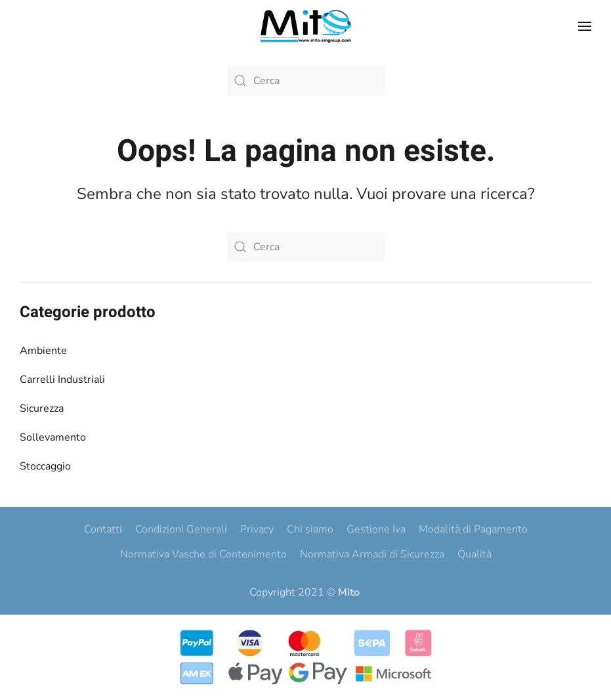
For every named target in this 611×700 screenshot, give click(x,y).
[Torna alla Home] (306, 26)
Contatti (103, 529)
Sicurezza (42, 408)
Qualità (474, 554)
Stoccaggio (45, 466)
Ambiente (43, 351)
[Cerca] (306, 81)
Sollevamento (53, 437)
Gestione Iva (376, 529)
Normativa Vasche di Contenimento (203, 554)
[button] (585, 26)
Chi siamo (310, 529)
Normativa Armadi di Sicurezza (372, 554)
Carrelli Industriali (62, 380)
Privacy (257, 529)
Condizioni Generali (181, 529)
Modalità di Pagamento (473, 529)
